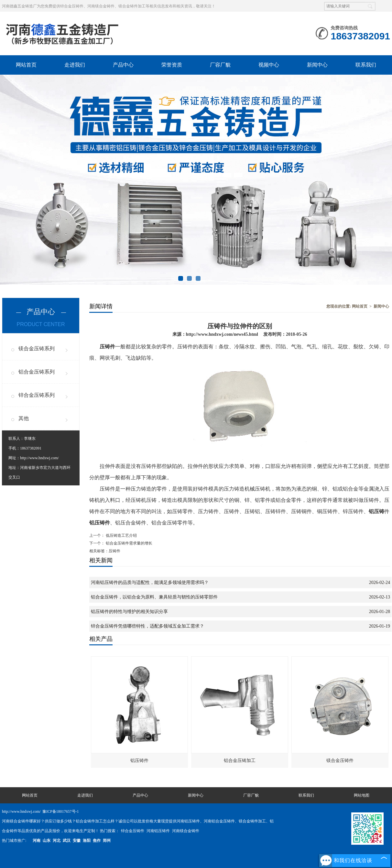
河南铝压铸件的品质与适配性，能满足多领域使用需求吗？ (150, 582)
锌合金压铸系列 (37, 395)
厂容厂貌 (220, 65)
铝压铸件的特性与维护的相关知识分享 (129, 612)
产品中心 (123, 65)
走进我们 (75, 65)
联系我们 (366, 65)
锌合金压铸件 (133, 831)
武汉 (67, 841)
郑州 (107, 841)
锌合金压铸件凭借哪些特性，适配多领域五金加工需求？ (147, 626)
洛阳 (87, 841)
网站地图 (362, 795)
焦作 (97, 841)
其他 (24, 418)
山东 (47, 841)
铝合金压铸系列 (37, 372)
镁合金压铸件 (340, 761)
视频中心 (269, 65)
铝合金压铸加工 (240, 761)
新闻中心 (317, 65)
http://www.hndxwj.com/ (39, 458)
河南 (37, 841)
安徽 (77, 841)
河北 (57, 841)
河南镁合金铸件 (186, 831)
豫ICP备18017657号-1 (61, 811)
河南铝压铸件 (159, 831)
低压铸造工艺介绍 (121, 535)
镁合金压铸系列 (37, 349)
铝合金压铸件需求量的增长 (129, 543)
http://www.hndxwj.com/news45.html (222, 334)
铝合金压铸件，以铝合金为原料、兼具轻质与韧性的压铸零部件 (154, 597)
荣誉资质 (172, 65)
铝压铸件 (139, 761)
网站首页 (26, 65)
